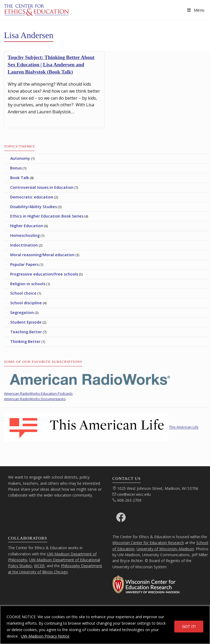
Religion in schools (28, 284)
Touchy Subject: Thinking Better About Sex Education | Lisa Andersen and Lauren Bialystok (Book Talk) (51, 65)
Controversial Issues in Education (42, 187)
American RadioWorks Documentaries (35, 399)
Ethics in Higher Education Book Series (47, 216)
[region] (105, 625)
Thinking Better (25, 341)
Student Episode (26, 322)
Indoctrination (24, 245)
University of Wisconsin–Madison (165, 549)
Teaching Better (26, 332)
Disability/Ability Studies (34, 207)
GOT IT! (189, 626)
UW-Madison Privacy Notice (45, 636)
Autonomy (20, 158)
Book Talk (20, 178)
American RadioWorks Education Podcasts (38, 393)
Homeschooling (25, 235)
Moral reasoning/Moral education (42, 255)
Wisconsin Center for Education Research (148, 543)
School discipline (26, 303)
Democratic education (32, 197)
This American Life (184, 427)
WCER (39, 566)
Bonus (16, 168)
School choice (23, 293)
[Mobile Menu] (196, 10)
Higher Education (27, 226)
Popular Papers (24, 264)
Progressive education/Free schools (44, 274)
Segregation (22, 312)
